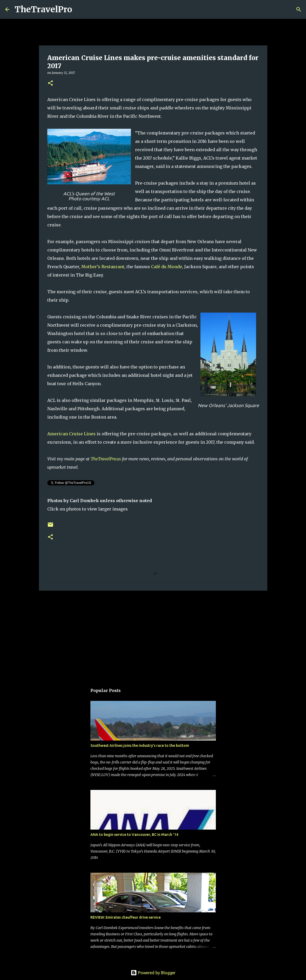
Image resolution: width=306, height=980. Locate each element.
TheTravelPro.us (106, 459)
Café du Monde (167, 267)
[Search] (79, 9)
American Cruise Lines (71, 434)
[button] (50, 83)
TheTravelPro (43, 9)
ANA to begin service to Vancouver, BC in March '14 (134, 835)
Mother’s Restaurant (103, 267)
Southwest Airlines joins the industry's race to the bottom (140, 746)
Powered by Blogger (153, 973)
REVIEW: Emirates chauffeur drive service (126, 917)
